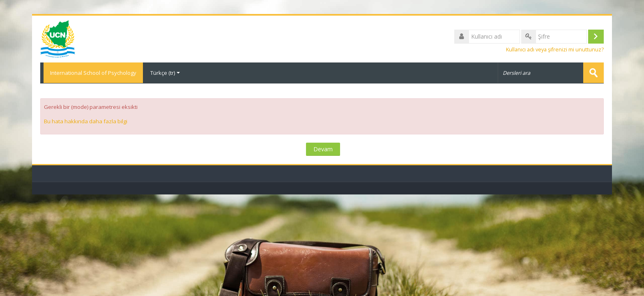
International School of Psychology (92, 73)
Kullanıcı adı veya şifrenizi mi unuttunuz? (555, 50)
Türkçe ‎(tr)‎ (165, 73)
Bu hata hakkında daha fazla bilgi (86, 121)
